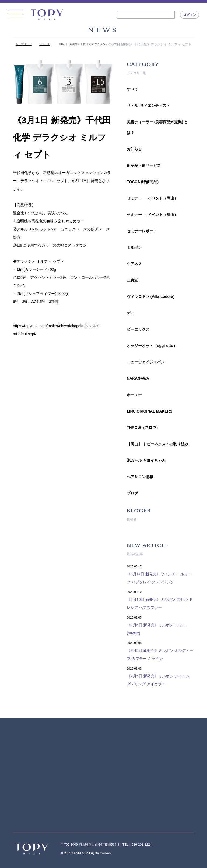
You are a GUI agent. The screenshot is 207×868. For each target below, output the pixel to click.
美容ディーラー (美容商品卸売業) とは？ (157, 127)
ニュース (45, 44)
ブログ (132, 493)
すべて (132, 89)
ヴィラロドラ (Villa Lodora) (151, 296)
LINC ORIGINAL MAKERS (150, 411)
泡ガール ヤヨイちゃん (146, 460)
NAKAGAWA (138, 378)
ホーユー (134, 395)
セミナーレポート (142, 231)
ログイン (190, 15)
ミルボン (134, 247)
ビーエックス (138, 329)
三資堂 (132, 280)
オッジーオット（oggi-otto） (152, 346)
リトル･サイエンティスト (148, 106)
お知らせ (134, 149)
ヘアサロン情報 (140, 477)
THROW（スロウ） (143, 428)
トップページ (24, 44)
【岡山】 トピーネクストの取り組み (157, 444)
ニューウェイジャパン (146, 362)
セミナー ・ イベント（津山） (152, 215)
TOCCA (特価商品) (143, 182)
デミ (131, 313)
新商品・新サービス (144, 165)
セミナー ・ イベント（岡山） (152, 198)
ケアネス (134, 264)
